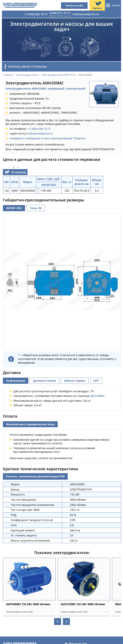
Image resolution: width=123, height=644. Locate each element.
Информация (16, 380)
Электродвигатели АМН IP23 (58, 75)
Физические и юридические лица (30, 423)
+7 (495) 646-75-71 (36, 14)
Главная (8, 75)
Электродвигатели (27, 75)
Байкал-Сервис (75, 380)
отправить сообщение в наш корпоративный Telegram (47, 138)
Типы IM (36, 208)
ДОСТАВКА (97, 395)
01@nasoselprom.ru (86, 14)
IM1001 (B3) (14, 208)
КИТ (96, 380)
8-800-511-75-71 (60, 13)
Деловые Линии (45, 380)
